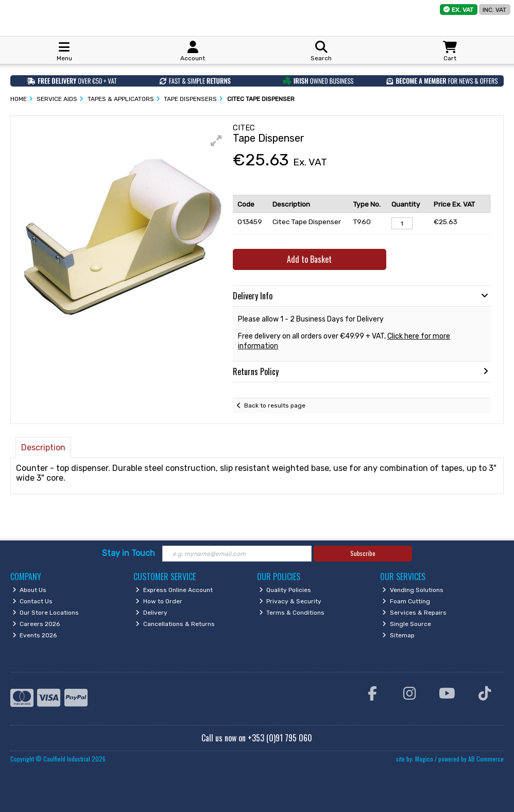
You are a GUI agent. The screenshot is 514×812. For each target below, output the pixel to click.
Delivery (151, 613)
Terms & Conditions (292, 613)
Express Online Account (174, 590)
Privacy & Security (290, 601)
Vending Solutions (413, 590)
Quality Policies (285, 590)
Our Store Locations (46, 613)
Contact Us (33, 601)
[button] (216, 141)
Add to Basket (309, 259)
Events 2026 (35, 635)
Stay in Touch (128, 553)
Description (43, 447)
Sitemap (398, 635)
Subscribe (363, 553)
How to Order (159, 601)
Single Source (407, 624)
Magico (424, 759)
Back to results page (275, 405)
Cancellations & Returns (175, 624)
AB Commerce (486, 759)
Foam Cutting (406, 601)
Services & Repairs (414, 613)
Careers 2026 (36, 624)
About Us (30, 590)
